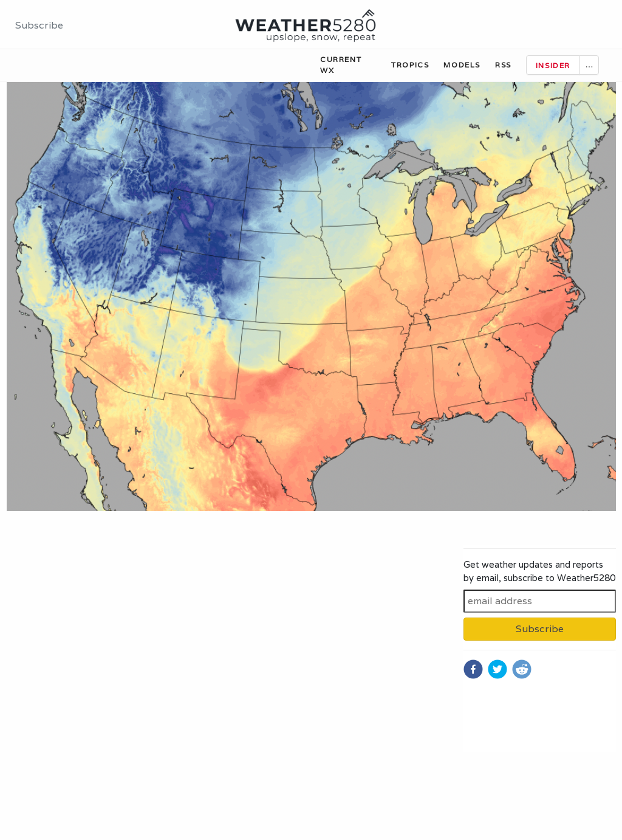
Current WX (341, 65)
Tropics (410, 65)
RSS (503, 65)
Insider (553, 65)
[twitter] (497, 669)
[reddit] (522, 669)
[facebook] (473, 669)
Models (462, 65)
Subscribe (39, 25)
